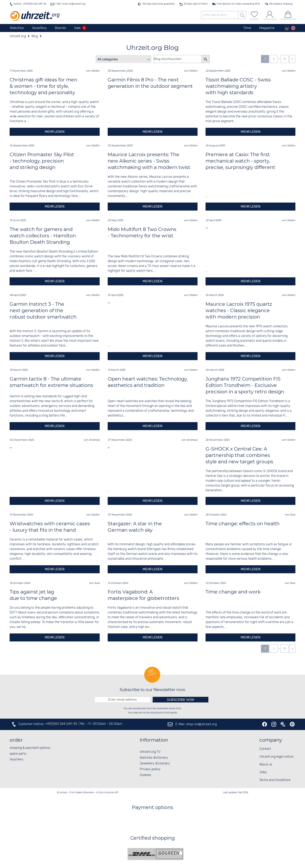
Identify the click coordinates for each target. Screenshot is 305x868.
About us (266, 765)
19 (285, 59)
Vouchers (16, 760)
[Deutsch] (287, 28)
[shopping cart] (288, 15)
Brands (60, 28)
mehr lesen (55, 132)
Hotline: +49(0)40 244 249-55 (30, 4)
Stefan (95, 71)
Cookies (145, 775)
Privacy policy (150, 769)
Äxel (293, 515)
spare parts (18, 754)
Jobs (263, 772)
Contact (265, 749)
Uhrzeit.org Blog (152, 47)
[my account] (269, 15)
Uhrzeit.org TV (150, 752)
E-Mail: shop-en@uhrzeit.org (70, 4)
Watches (17, 28)
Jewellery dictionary (155, 764)
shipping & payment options (30, 748)
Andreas (94, 440)
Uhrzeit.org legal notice (276, 757)
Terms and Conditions (275, 780)
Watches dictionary (154, 758)
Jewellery (39, 28)
